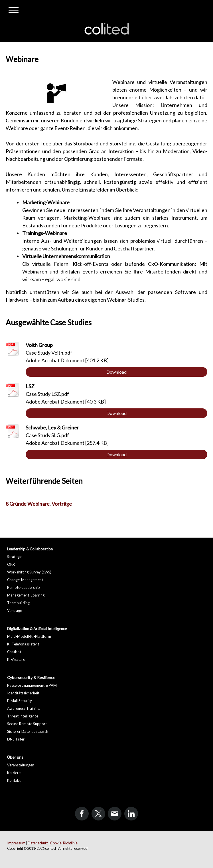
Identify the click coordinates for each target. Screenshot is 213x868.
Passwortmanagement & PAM (32, 685)
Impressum (16, 843)
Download (116, 372)
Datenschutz (38, 843)
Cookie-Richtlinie (64, 843)
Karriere (14, 773)
